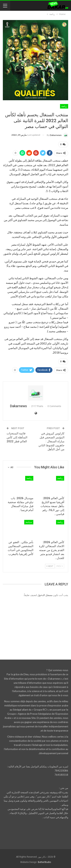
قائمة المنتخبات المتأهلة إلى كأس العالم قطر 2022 (17, 437)
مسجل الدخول (45, 595)
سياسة (29, 522)
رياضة (64, 106)
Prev (60, 566)
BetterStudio (44, 862)
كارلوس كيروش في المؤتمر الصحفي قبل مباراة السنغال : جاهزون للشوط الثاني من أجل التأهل (51, 441)
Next (50, 566)
